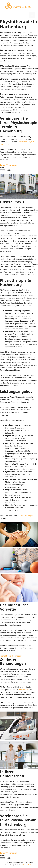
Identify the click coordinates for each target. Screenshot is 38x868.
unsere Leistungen (25, 515)
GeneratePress (28, 865)
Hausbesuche (24, 690)
